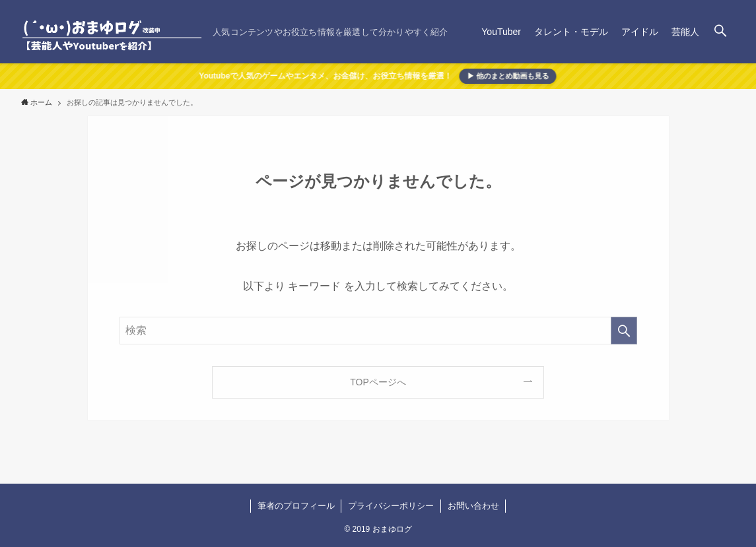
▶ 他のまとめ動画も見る (506, 76)
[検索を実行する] (624, 331)
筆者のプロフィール (296, 506)
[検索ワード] (378, 331)
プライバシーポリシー (391, 506)
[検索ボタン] (720, 32)
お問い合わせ (473, 506)
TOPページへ (378, 382)
